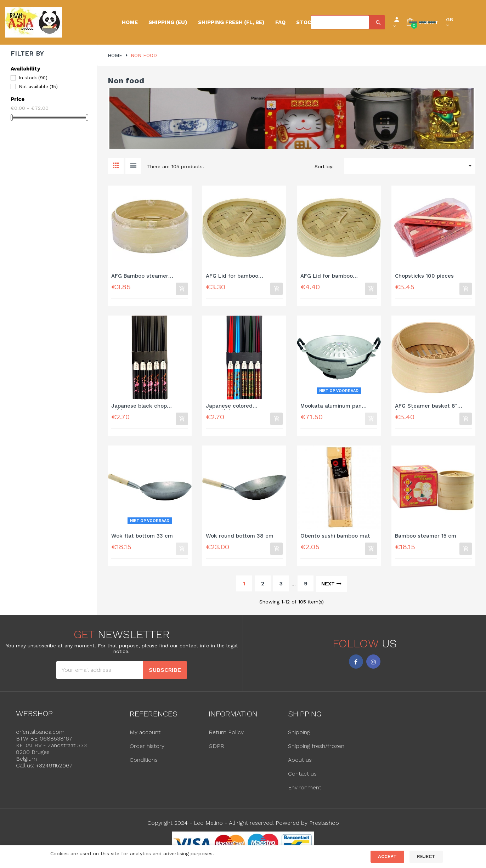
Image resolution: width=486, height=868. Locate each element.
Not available (38, 87)
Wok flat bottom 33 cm (142, 538)
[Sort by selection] (410, 166)
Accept (387, 856)
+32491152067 (54, 769)
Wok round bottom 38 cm (240, 538)
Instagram (373, 665)
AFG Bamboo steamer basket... (140, 276)
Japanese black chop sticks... (139, 407)
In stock (33, 78)
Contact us (302, 777)
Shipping (299, 735)
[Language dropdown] (450, 22)
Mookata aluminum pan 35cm (331, 407)
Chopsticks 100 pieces (424, 276)
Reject (426, 856)
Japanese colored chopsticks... (229, 407)
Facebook (356, 665)
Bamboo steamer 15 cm (426, 538)
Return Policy (226, 735)
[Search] (340, 22)
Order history (147, 749)
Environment (305, 791)
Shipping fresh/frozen (316, 749)
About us (300, 763)
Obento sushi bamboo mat (335, 538)
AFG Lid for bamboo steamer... (232, 276)
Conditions (144, 763)
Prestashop (324, 826)
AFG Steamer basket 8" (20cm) (426, 407)
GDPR (216, 749)
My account (145, 735)
